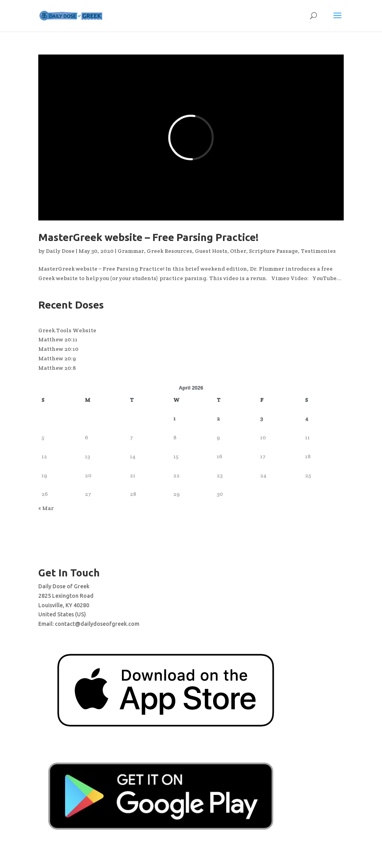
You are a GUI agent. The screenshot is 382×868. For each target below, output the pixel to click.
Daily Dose (60, 251)
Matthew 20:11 (58, 339)
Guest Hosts (211, 251)
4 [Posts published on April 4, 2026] (307, 418)
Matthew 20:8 (57, 368)
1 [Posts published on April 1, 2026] (174, 418)
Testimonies (318, 251)
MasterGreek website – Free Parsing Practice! (148, 237)
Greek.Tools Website (67, 330)
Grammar (131, 251)
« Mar (46, 508)
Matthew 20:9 (57, 358)
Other (238, 251)
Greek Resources (169, 251)
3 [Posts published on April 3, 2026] (261, 418)
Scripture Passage (273, 251)
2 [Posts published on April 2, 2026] (218, 418)
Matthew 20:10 (58, 349)
